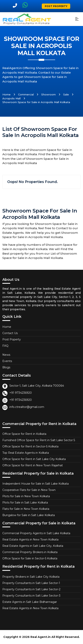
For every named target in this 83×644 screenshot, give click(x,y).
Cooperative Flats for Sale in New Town (29, 490)
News (6, 355)
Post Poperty (12, 339)
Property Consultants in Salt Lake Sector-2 (31, 589)
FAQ (5, 346)
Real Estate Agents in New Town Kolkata (30, 540)
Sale (66, 94)
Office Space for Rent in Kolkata (24, 434)
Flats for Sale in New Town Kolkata (26, 509)
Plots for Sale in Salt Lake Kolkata (25, 503)
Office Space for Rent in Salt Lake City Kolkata (34, 459)
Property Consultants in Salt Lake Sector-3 (31, 596)
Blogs (6, 367)
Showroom (48, 94)
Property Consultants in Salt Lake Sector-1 (31, 583)
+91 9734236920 (21, 393)
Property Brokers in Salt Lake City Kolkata (31, 577)
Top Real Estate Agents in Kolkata (26, 453)
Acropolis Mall (11, 98)
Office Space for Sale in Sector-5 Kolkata (30, 558)
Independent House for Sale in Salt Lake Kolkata (36, 484)
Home (6, 94)
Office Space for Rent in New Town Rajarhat (33, 465)
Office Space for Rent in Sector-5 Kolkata (30, 446)
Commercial (26, 94)
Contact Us (10, 333)
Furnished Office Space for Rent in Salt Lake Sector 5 (39, 440)
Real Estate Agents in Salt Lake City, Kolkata (33, 546)
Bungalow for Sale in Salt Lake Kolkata (29, 515)
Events (7, 361)
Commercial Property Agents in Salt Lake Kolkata (36, 533)
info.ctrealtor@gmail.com (27, 407)
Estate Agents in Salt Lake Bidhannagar (30, 602)
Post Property (56, 6)
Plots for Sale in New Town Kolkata (26, 496)
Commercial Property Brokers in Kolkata (30, 552)
